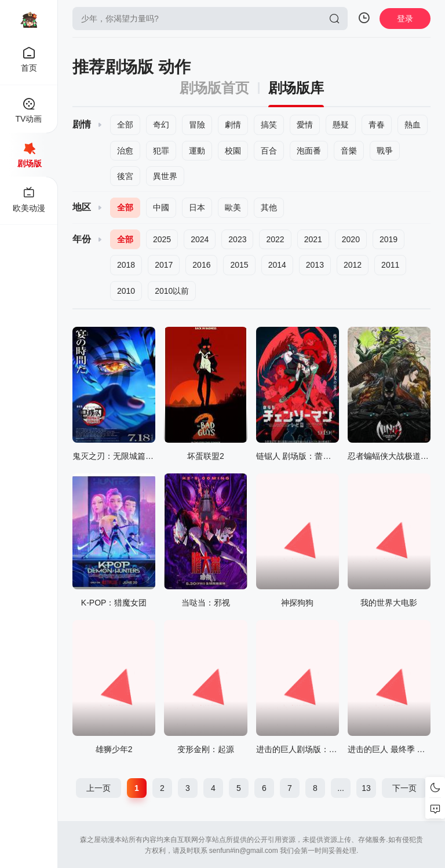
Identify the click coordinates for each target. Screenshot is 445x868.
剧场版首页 (214, 88)
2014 (277, 265)
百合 (269, 151)
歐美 (233, 207)
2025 (162, 239)
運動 (197, 151)
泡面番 (309, 151)
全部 (125, 125)
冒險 (197, 125)
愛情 (305, 125)
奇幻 (161, 125)
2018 (126, 265)
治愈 (125, 151)
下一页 (404, 788)
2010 (126, 291)
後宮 (125, 176)
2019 (389, 239)
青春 (377, 125)
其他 (269, 207)
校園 (233, 151)
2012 (353, 265)
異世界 (165, 176)
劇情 (233, 125)
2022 (275, 239)
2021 (313, 239)
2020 (351, 239)
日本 (197, 207)
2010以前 (172, 291)
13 (366, 788)
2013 (315, 265)
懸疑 (341, 125)
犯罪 (161, 151)
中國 (161, 207)
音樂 (349, 151)
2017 (164, 265)
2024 (200, 239)
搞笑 (269, 125)
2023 (237, 239)
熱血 (413, 125)
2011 (390, 265)
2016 (201, 265)
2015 (239, 265)
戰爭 (385, 151)
